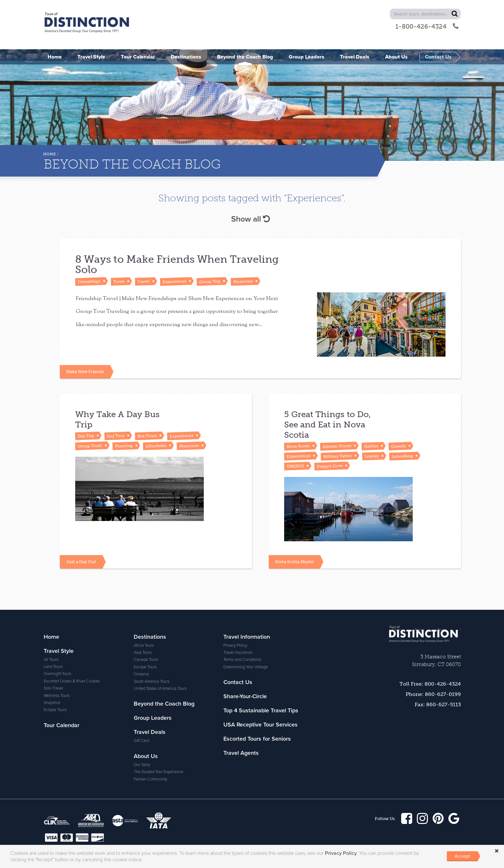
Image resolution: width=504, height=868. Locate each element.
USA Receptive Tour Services (261, 692)
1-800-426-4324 (427, 26)
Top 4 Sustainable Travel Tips (261, 678)
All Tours (51, 627)
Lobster (372, 445)
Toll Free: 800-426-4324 (430, 651)
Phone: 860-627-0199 (433, 662)
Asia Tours (143, 620)
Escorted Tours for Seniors (257, 706)
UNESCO (295, 455)
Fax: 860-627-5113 (438, 672)
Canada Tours (146, 627)
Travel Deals (150, 699)
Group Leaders (153, 685)
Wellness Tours (57, 663)
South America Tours (152, 649)
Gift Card (141, 708)
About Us (146, 724)
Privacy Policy (235, 613)
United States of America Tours (160, 656)
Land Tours (53, 634)
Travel (144, 281)
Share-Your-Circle (245, 664)
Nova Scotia (298, 435)
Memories (243, 281)
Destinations (150, 604)
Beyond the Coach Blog (164, 671)
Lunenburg (402, 445)
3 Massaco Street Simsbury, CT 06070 (437, 628)
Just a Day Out (81, 529)
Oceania (141, 642)
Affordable (156, 434)
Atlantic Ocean (337, 435)
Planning (124, 434)
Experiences (175, 282)
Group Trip (210, 281)
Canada (399, 435)
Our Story (142, 732)
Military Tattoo (338, 445)
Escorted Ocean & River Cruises (72, 649)
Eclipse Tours (55, 677)
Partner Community (150, 747)
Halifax (371, 435)
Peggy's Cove (330, 455)
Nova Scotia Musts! (294, 529)
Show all (250, 219)
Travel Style (59, 618)
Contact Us (238, 650)
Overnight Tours (58, 641)
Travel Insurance (238, 620)
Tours (119, 281)
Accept (462, 856)
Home (50, 154)
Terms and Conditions (242, 627)
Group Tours (90, 435)
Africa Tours (144, 613)
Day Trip (86, 425)
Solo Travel (53, 656)
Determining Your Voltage (246, 635)
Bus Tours (147, 425)
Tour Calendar (62, 693)
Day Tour (116, 425)
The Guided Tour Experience (158, 739)
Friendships (89, 281)
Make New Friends (85, 360)
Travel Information (247, 604)
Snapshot (52, 670)
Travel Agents (241, 720)
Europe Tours (145, 635)
